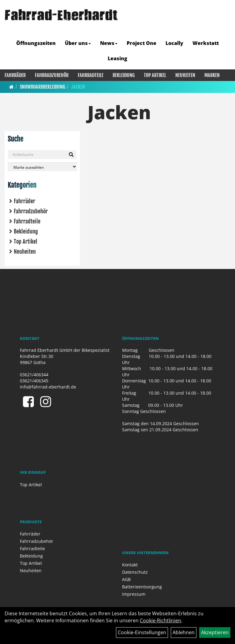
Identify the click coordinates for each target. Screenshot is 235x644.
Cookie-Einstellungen (142, 632)
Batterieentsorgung (142, 587)
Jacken (78, 87)
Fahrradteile (91, 75)
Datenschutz (135, 572)
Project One (142, 43)
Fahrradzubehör (52, 75)
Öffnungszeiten (36, 43)
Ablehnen (184, 632)
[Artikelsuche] (224, 29)
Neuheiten (185, 75)
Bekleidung (124, 75)
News (109, 43)
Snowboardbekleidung (43, 87)
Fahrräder (15, 75)
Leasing (117, 58)
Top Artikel (155, 75)
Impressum (134, 594)
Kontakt (130, 565)
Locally (174, 43)
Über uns (78, 43)
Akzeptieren (215, 632)
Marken (212, 75)
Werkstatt (206, 43)
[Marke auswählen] (42, 167)
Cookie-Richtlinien (160, 620)
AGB (126, 579)
